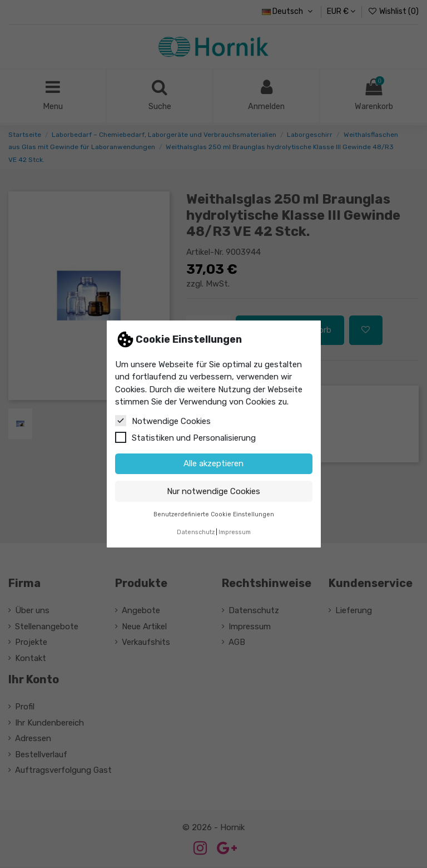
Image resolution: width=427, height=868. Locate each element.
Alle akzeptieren (213, 463)
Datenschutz (196, 532)
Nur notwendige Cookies (213, 491)
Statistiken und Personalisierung (185, 437)
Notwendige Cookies (163, 421)
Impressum (235, 532)
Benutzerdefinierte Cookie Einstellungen (214, 514)
